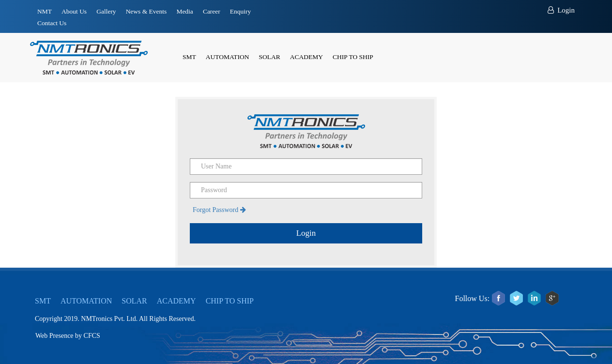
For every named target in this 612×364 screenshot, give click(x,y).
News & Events (146, 11)
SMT (189, 57)
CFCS (92, 336)
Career (212, 11)
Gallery (106, 11)
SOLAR (270, 57)
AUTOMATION (228, 57)
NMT (45, 11)
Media (185, 11)
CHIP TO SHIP (353, 57)
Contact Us (52, 23)
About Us (74, 11)
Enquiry (241, 11)
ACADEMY (306, 57)
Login (561, 10)
